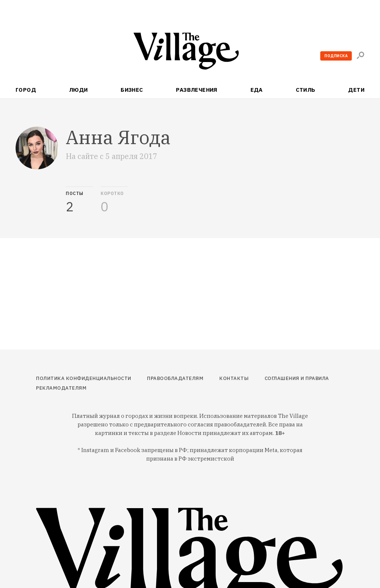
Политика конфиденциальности (84, 378)
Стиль (306, 90)
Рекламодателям (61, 388)
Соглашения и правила (297, 378)
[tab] (79, 200)
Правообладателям (175, 378)
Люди (78, 90)
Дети (356, 90)
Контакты (234, 378)
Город (26, 90)
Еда (257, 90)
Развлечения (197, 90)
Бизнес (132, 90)
